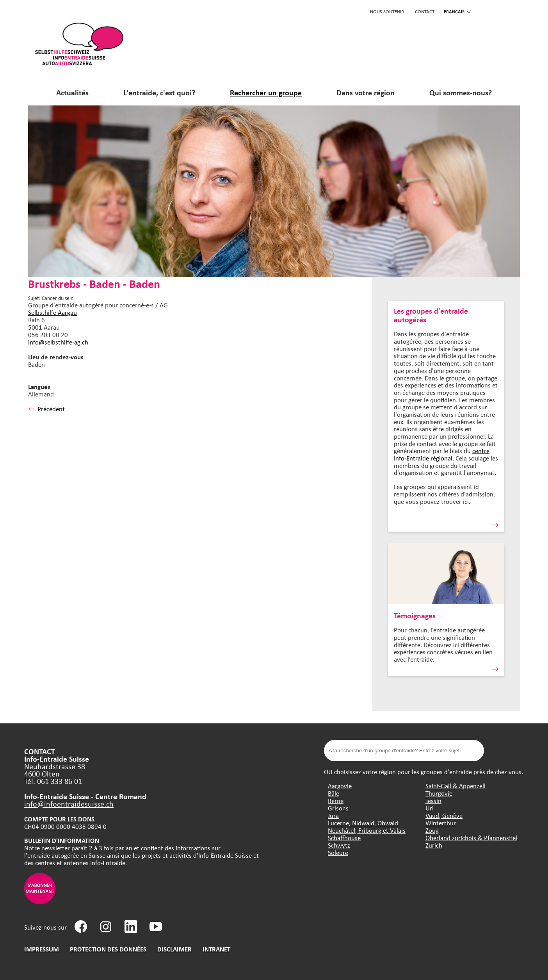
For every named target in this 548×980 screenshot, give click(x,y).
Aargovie (340, 786)
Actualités (72, 92)
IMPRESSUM (42, 949)
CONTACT (425, 11)
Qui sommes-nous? (461, 92)
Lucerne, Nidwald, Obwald (363, 823)
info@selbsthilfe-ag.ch (58, 342)
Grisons (338, 808)
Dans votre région (366, 92)
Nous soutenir (387, 11)
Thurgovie (439, 793)
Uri (430, 808)
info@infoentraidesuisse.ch (69, 804)
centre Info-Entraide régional (442, 454)
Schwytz (339, 845)
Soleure (338, 852)
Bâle (334, 793)
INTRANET (216, 949)
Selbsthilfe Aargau (52, 312)
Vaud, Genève (444, 815)
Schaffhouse (344, 838)
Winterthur (441, 823)
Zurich (434, 845)
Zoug (432, 830)
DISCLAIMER (174, 949)
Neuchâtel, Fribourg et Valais (367, 830)
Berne (336, 801)
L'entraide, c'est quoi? (159, 92)
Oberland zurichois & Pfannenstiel (471, 838)
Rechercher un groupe (266, 92)
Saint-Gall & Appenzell (455, 786)
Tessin (433, 801)
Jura (333, 815)
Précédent (46, 409)
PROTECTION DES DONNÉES (108, 949)
